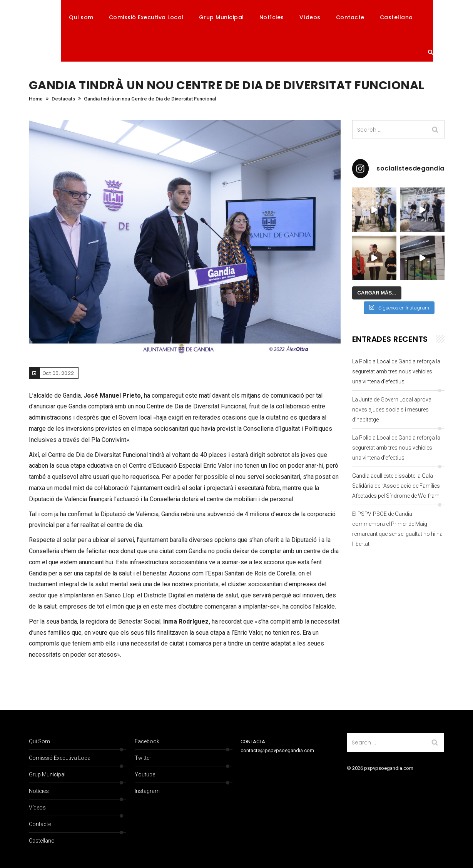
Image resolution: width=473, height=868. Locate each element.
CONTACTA (253, 742)
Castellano (396, 17)
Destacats (63, 99)
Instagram (147, 791)
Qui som (81, 17)
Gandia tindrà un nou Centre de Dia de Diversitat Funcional (150, 99)
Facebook (147, 741)
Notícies (272, 17)
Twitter (143, 758)
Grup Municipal (221, 17)
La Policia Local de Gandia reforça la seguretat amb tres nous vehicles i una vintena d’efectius (396, 371)
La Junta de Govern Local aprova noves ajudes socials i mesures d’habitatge (392, 410)
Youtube (145, 774)
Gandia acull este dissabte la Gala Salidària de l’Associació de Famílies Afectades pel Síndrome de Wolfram (396, 486)
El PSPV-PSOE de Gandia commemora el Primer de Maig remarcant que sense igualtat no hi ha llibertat (397, 529)
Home (36, 99)
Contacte (350, 17)
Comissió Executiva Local (146, 17)
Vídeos (310, 17)
